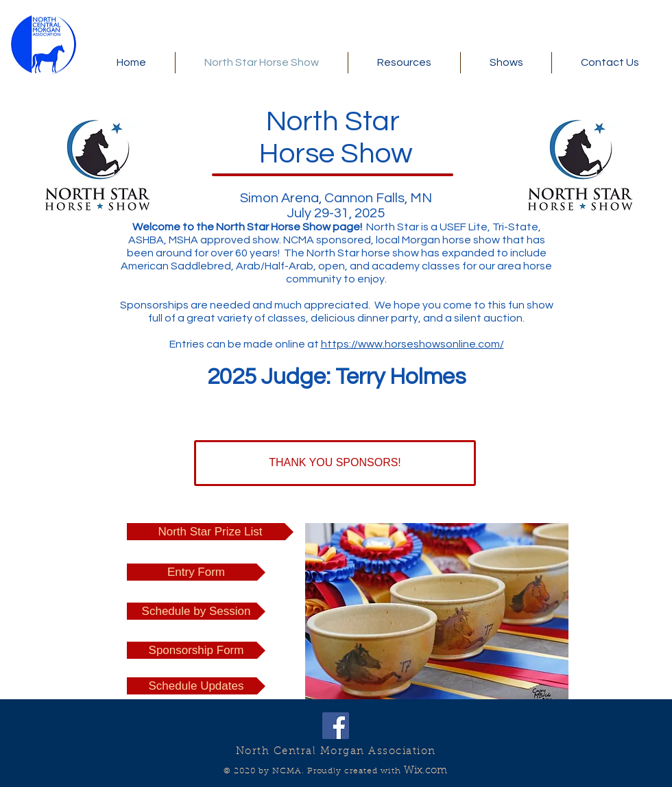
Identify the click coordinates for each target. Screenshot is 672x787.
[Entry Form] (196, 572)
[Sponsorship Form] (196, 650)
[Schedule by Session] (196, 611)
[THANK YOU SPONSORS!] (335, 463)
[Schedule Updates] (196, 686)
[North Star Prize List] (210, 532)
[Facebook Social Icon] (336, 726)
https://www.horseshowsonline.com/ (412, 344)
